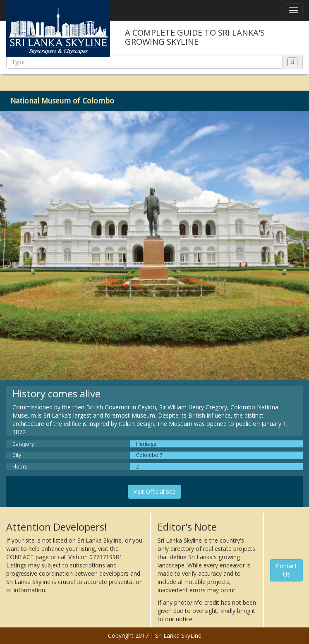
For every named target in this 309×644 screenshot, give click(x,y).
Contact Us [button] (286, 570)
